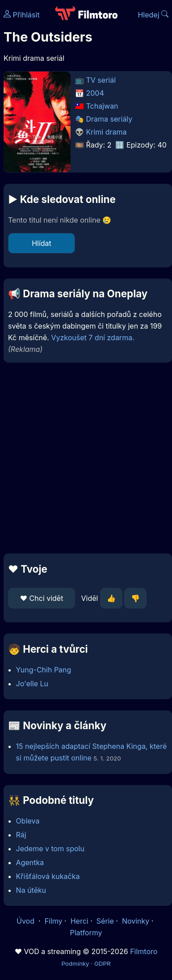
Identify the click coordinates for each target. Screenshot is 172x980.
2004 (95, 93)
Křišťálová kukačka (48, 876)
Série (105, 921)
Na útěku (31, 890)
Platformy (86, 933)
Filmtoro (144, 951)
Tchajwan (102, 106)
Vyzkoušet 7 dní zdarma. (92, 338)
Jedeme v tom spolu (50, 849)
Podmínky (75, 963)
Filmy (54, 921)
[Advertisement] (84, 458)
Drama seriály (109, 119)
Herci (80, 921)
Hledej (153, 15)
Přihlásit (22, 15)
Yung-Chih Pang (44, 670)
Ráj (21, 835)
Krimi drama (107, 132)
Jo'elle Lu (32, 684)
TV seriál (101, 80)
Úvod (26, 921)
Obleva (28, 821)
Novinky (136, 921)
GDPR (103, 963)
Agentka (30, 862)
